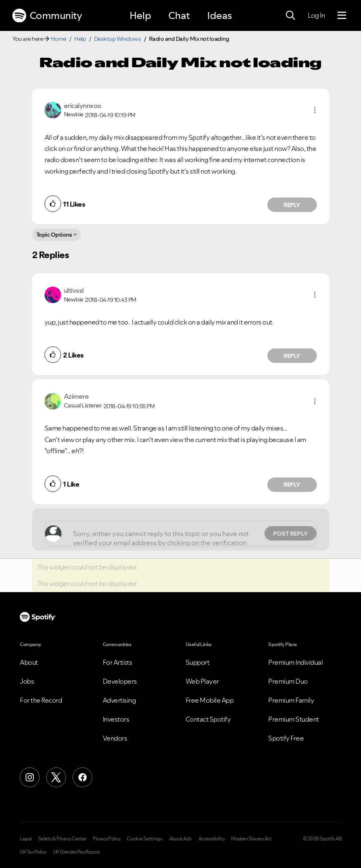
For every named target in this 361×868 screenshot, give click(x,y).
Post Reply (290, 534)
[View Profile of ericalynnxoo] (83, 106)
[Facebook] (83, 777)
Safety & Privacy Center (63, 839)
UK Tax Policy (33, 852)
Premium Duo (288, 681)
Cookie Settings (145, 839)
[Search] (290, 16)
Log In (316, 15)
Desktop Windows (118, 39)
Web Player (202, 681)
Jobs (27, 681)
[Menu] (342, 16)
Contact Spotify (208, 719)
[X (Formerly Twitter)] (56, 777)
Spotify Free (286, 738)
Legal (26, 839)
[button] (315, 110)
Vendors (115, 738)
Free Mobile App (210, 700)
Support (198, 662)
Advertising (119, 700)
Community (47, 16)
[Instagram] (30, 777)
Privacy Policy (106, 839)
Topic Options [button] (54, 235)
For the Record (41, 700)
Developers (120, 681)
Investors (116, 719)
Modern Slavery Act (251, 839)
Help (140, 15)
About (29, 662)
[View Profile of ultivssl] (74, 290)
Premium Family (291, 700)
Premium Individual (295, 662)
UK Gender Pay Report (77, 852)
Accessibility (212, 839)
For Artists (118, 662)
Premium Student (294, 719)
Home (59, 39)
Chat (179, 15)
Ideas (219, 15)
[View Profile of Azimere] (77, 396)
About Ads (180, 839)
